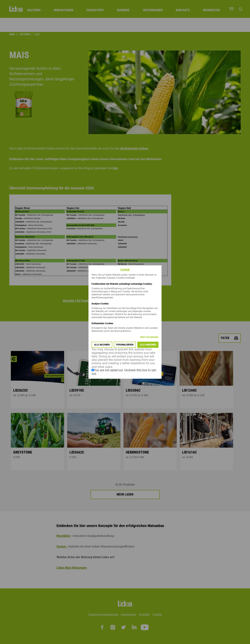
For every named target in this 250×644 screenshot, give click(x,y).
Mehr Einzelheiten (149, 337)
